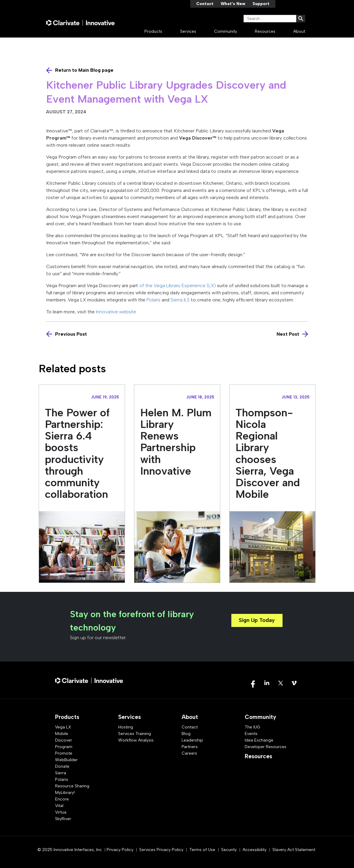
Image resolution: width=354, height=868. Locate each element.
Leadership (192, 740)
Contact (205, 4)
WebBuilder (66, 760)
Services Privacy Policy (161, 850)
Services (188, 31)
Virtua (61, 812)
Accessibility (255, 850)
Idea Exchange (259, 740)
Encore (62, 799)
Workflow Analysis (136, 740)
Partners (190, 747)
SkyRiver (63, 819)
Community (226, 31)
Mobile (62, 734)
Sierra (61, 773)
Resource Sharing (72, 786)
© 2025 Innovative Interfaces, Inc (70, 850)
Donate (62, 766)
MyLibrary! (65, 793)
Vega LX (63, 727)
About (299, 31)
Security (229, 850)
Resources (265, 31)
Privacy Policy (120, 850)
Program (64, 747)
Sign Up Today (257, 620)
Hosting (126, 727)
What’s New (233, 4)
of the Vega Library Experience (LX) (178, 286)
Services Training (135, 734)
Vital (59, 806)
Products (153, 31)
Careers (189, 753)
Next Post (288, 334)
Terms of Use (202, 850)
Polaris (153, 300)
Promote (64, 753)
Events (251, 734)
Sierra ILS (180, 300)
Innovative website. (118, 312)
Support (261, 4)
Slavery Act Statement (294, 850)
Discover (64, 740)
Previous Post (71, 334)
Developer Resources (266, 747)
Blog (186, 734)
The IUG (252, 727)
